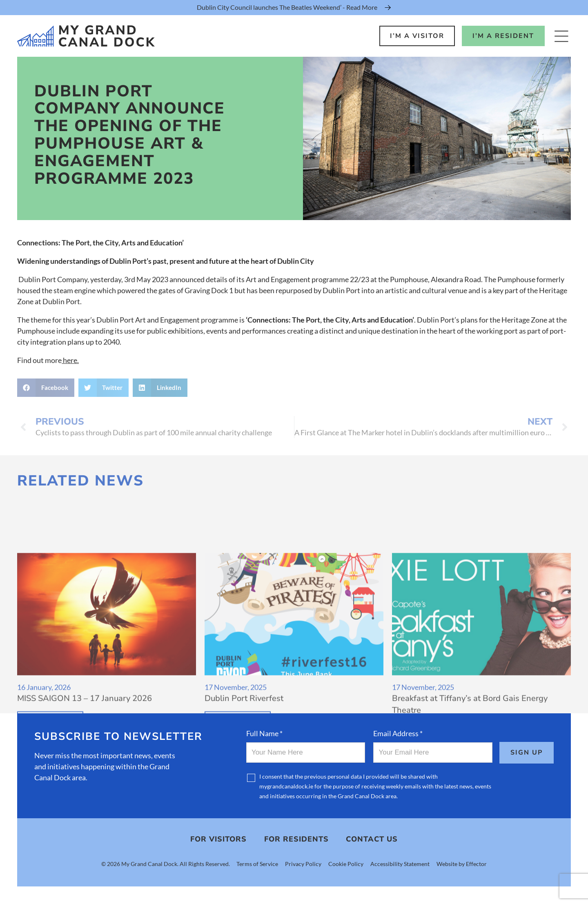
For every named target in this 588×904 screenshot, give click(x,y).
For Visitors (218, 839)
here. (70, 360)
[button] (46, 388)
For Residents (296, 839)
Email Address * (398, 733)
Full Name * (264, 733)
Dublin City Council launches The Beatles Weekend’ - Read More (287, 7)
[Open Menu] (561, 36)
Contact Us (372, 839)
